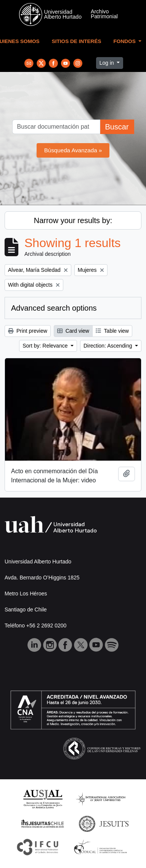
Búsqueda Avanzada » (73, 150)
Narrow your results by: (73, 220)
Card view (73, 331)
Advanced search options (54, 308)
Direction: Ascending (109, 346)
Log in (107, 63)
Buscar (117, 127)
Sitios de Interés (77, 41)
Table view (112, 331)
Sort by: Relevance (46, 346)
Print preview (28, 331)
